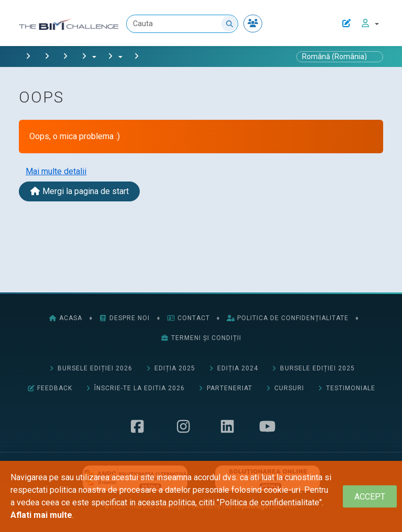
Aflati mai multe (41, 515)
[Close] (370, 497)
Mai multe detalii (56, 171)
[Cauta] (183, 24)
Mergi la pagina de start (79, 191)
